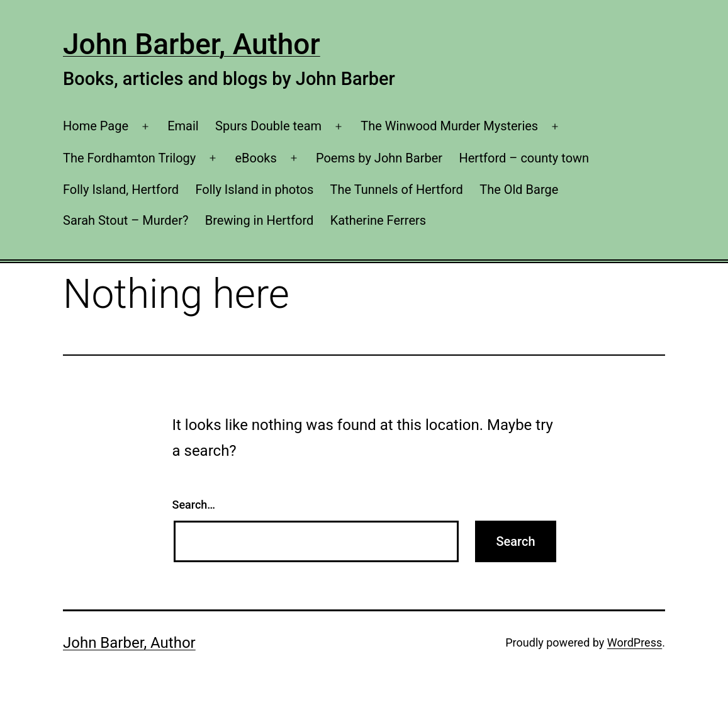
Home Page (96, 126)
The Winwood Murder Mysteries (449, 126)
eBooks (255, 158)
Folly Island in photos (254, 189)
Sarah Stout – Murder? (126, 220)
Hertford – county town (524, 158)
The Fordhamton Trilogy (129, 158)
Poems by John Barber (379, 158)
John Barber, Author (192, 44)
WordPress (635, 642)
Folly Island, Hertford (121, 189)
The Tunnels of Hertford (397, 189)
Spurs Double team (268, 126)
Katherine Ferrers (378, 220)
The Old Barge (519, 189)
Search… (194, 505)
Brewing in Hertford (260, 220)
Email (183, 126)
